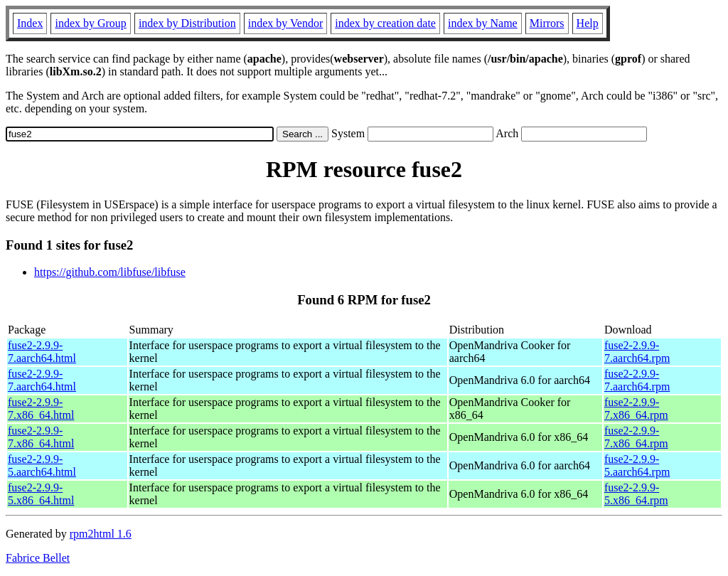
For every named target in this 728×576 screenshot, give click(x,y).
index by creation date (385, 23)
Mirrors (547, 23)
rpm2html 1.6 (101, 534)
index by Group (90, 23)
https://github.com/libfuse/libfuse (110, 272)
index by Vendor (285, 23)
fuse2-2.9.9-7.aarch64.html (42, 352)
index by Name (483, 23)
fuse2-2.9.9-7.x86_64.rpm (636, 409)
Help (588, 23)
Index (30, 23)
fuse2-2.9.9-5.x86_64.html (41, 494)
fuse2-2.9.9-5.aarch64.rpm (637, 465)
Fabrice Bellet (38, 558)
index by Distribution (187, 23)
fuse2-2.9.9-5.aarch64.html (42, 465)
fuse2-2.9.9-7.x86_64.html (41, 409)
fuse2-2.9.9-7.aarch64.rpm (637, 352)
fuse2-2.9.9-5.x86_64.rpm (636, 494)
